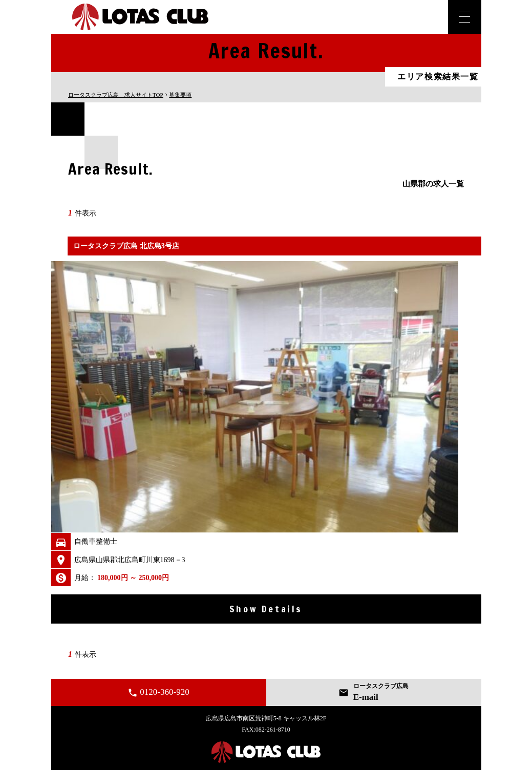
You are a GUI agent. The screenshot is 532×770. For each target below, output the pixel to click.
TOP (116, 95)
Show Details (266, 609)
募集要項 (180, 95)
